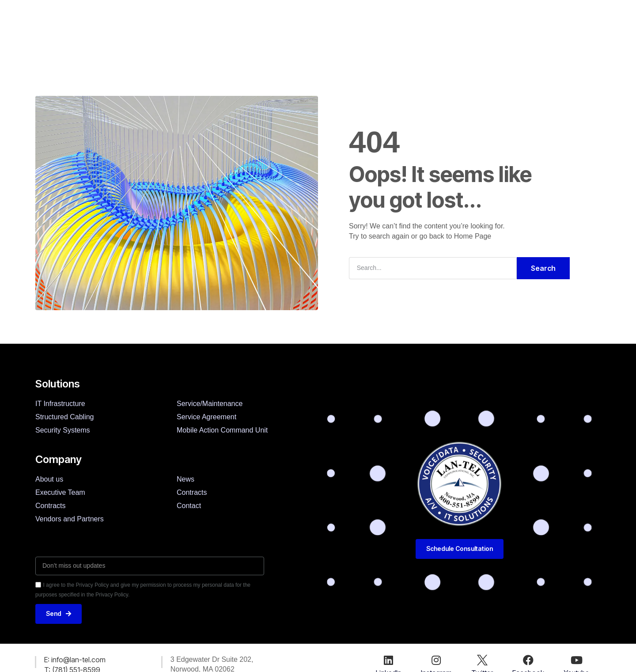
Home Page (473, 236)
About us (49, 479)
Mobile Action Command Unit (222, 430)
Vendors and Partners (70, 519)
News (347, 31)
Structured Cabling (65, 417)
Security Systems (63, 430)
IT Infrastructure (60, 404)
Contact (394, 31)
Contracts (50, 506)
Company (234, 31)
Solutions (178, 31)
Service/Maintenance (210, 404)
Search (543, 268)
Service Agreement (206, 417)
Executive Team (60, 492)
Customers (294, 31)
